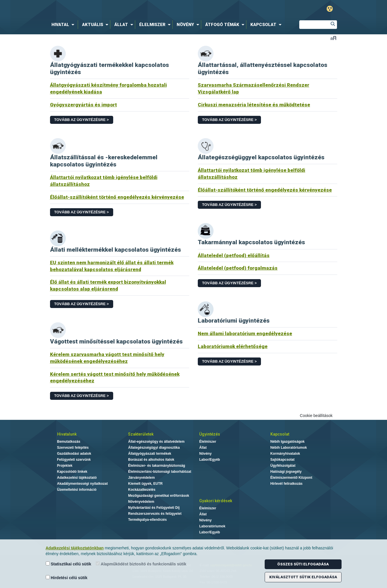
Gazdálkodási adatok (74, 454)
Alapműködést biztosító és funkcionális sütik (141, 564)
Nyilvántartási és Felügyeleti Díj (154, 508)
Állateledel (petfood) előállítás (234, 255)
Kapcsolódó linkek (72, 472)
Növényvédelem (141, 502)
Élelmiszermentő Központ (291, 478)
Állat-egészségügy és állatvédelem (156, 442)
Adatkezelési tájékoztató (77, 478)
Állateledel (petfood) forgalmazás (238, 268)
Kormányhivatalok (285, 454)
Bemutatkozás (69, 442)
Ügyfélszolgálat (283, 466)
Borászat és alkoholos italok (151, 460)
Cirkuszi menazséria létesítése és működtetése (254, 105)
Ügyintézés (210, 434)
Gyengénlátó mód (330, 9)
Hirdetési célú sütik (67, 578)
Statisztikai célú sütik (69, 564)
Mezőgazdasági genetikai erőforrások (158, 496)
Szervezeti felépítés (73, 448)
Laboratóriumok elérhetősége (233, 346)
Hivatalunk (67, 434)
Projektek (65, 466)
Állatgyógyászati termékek (150, 454)
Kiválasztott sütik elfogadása (303, 577)
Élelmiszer (208, 442)
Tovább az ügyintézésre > (82, 120)
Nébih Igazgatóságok (288, 442)
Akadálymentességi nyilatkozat (82, 484)
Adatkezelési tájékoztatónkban (75, 548)
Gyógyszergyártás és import (83, 105)
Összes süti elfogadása (303, 564)
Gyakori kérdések (216, 501)
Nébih (133, 9)
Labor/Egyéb (210, 460)
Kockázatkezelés (142, 490)
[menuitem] (64, 25)
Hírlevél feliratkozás (287, 484)
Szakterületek (141, 434)
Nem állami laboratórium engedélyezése (245, 333)
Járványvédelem (141, 478)
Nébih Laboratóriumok (289, 448)
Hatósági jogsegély (286, 472)
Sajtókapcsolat (283, 460)
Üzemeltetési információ (77, 490)
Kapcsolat (280, 434)
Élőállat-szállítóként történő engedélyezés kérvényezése (117, 197)
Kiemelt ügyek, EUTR (145, 484)
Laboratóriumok (212, 526)
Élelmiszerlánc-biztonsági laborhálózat (160, 472)
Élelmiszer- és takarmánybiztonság (156, 466)
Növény (205, 454)
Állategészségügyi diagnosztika (154, 448)
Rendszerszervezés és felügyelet (155, 514)
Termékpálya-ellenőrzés (147, 520)
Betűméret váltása (333, 38)
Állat (203, 448)
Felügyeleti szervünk (74, 460)
